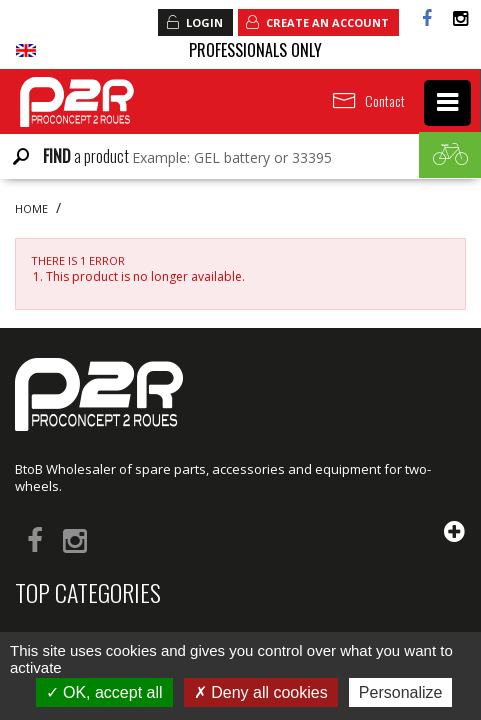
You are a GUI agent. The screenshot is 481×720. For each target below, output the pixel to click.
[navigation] (447, 103)
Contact (385, 100)
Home (31, 209)
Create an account (317, 21)
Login (194, 21)
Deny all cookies (261, 692)
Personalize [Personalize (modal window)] (401, 692)
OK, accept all (104, 692)
